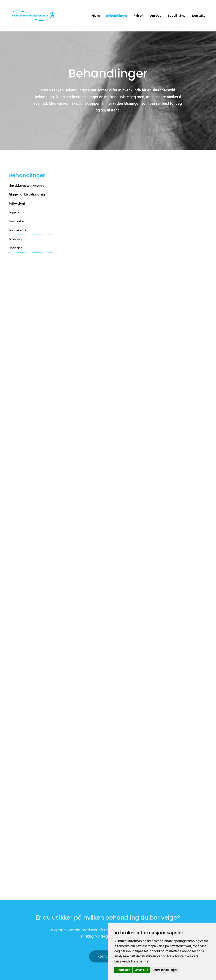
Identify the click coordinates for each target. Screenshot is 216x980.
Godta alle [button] (123, 970)
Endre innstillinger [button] (165, 970)
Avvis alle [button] (142, 970)
